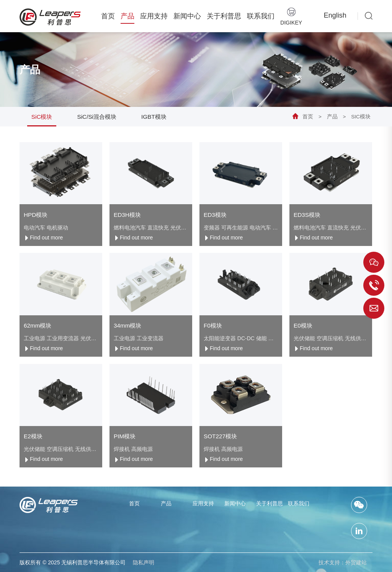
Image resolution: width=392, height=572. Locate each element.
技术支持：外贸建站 (343, 562)
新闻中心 (187, 16)
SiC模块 (361, 117)
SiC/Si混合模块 (97, 117)
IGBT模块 (154, 117)
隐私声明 (144, 562)
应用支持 (154, 16)
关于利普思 (224, 16)
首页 (108, 16)
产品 (127, 16)
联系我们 (261, 16)
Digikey (291, 16)
